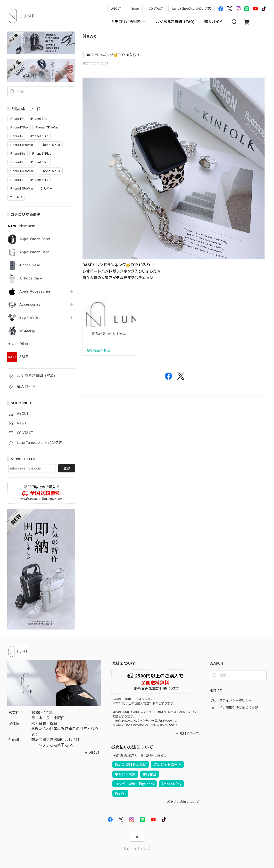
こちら (37, 745)
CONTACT (156, 9)
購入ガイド (214, 22)
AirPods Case (31, 278)
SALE (24, 357)
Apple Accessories (35, 291)
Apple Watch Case (35, 252)
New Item (27, 226)
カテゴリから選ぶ (129, 22)
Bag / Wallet (29, 318)
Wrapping (27, 331)
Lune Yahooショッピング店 (192, 9)
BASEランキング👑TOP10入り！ (113, 55)
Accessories (30, 305)
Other (24, 344)
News (135, 9)
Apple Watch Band (35, 239)
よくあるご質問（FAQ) (175, 22)
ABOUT (116, 9)
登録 (67, 468)
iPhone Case (30, 265)
